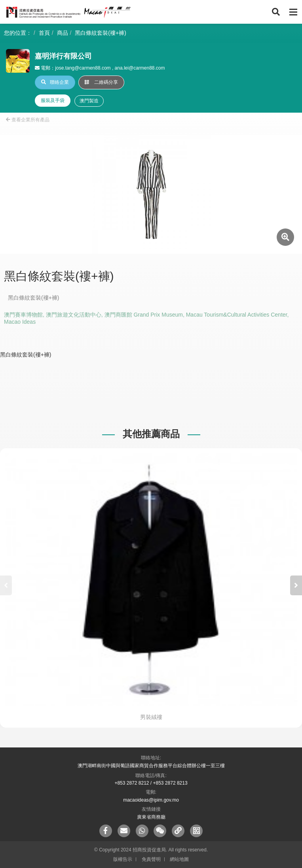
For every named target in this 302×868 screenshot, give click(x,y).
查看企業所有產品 (28, 120)
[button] (296, 585)
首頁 (44, 33)
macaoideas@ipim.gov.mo (151, 800)
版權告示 (123, 859)
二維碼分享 (101, 82)
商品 (63, 33)
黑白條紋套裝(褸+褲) (101, 33)
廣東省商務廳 (151, 817)
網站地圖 (179, 859)
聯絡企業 (55, 82)
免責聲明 (151, 859)
